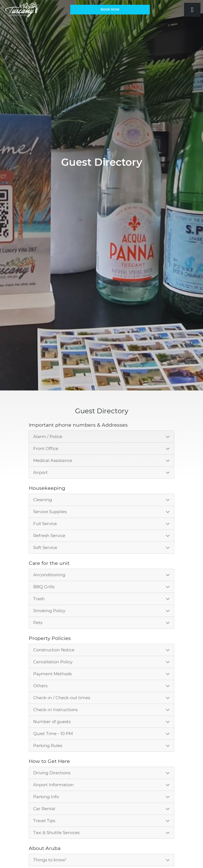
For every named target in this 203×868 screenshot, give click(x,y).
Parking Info (46, 797)
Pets (38, 623)
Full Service (45, 524)
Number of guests (52, 722)
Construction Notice (54, 650)
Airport (40, 472)
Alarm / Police (48, 437)
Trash (39, 599)
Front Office (46, 448)
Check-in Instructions (55, 710)
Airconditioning (49, 575)
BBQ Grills (44, 587)
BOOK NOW (110, 10)
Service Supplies (50, 512)
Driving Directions (52, 773)
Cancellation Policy (53, 662)
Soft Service (45, 547)
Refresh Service (49, 536)
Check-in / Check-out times (62, 698)
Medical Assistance (53, 460)
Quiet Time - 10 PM (53, 734)
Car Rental (44, 809)
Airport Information (53, 785)
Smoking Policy (49, 611)
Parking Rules (48, 745)
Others (40, 686)
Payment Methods (52, 674)
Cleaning (43, 500)
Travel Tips (44, 821)
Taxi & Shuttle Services (56, 833)
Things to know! (50, 860)
